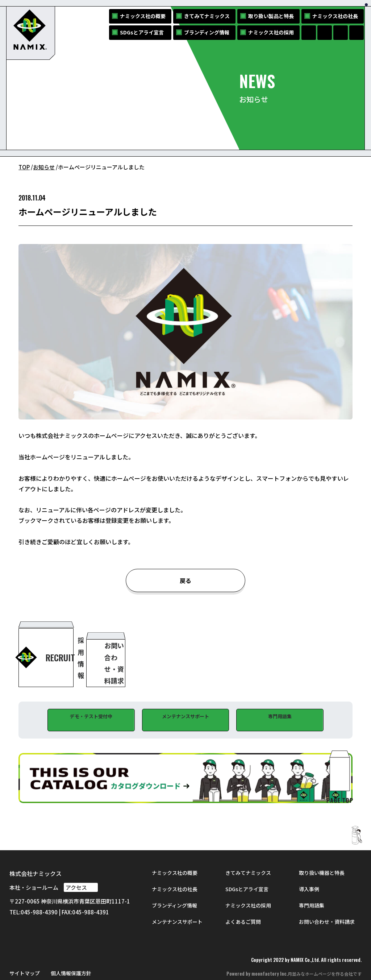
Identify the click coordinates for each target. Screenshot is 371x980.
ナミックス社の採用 (271, 32)
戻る (185, 581)
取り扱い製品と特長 (271, 16)
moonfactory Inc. (270, 958)
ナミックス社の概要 (143, 16)
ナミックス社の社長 (335, 16)
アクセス (81, 871)
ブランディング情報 (207, 32)
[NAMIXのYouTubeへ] (357, 33)
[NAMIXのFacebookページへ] (309, 33)
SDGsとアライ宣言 (142, 32)
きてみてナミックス (207, 16)
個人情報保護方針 (71, 957)
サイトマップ (25, 957)
